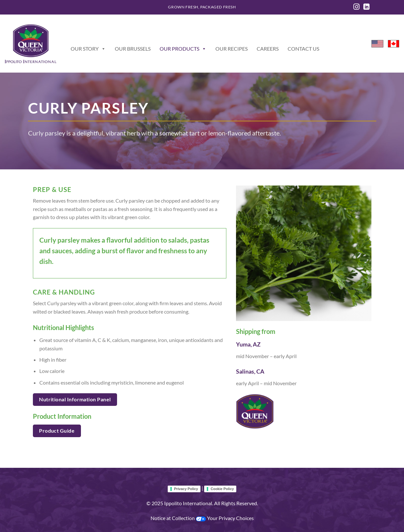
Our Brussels (133, 49)
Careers (268, 49)
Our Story (88, 49)
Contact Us (303, 49)
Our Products (183, 49)
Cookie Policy (222, 489)
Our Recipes (232, 49)
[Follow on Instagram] (356, 7)
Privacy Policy (186, 489)
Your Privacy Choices (225, 518)
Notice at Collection (173, 518)
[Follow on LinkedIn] (366, 7)
